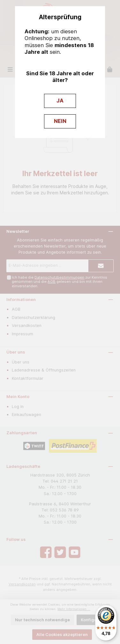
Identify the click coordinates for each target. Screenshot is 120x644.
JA (60, 101)
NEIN (60, 121)
